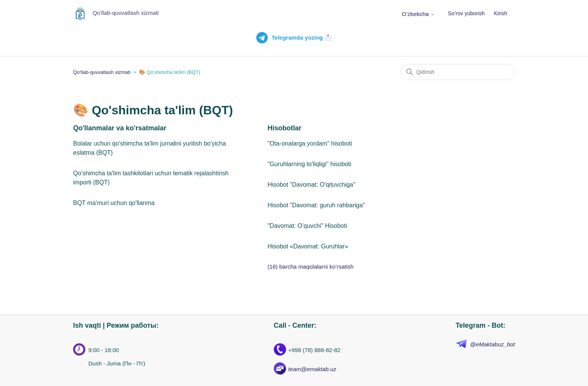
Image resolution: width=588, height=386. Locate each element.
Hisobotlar (284, 128)
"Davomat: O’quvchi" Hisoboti (307, 226)
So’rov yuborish (466, 13)
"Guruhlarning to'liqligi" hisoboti (309, 164)
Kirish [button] (501, 13)
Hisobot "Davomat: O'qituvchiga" (311, 185)
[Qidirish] (458, 72)
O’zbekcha (418, 14)
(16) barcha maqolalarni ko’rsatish (310, 267)
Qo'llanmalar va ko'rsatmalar (120, 128)
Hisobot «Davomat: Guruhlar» (308, 246)
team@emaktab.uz (312, 369)
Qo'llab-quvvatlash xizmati (102, 72)
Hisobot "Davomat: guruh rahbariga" (316, 205)
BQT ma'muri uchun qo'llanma (114, 203)
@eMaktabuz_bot (492, 344)
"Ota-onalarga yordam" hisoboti (310, 143)
